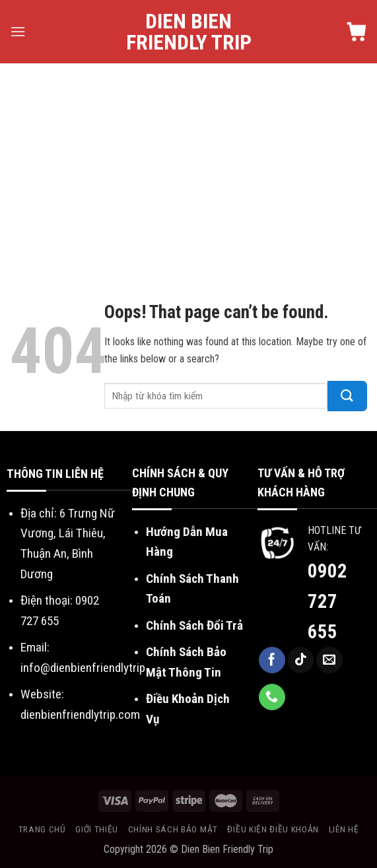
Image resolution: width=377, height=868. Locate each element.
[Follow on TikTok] (301, 660)
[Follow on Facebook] (272, 660)
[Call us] (272, 697)
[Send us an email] (329, 660)
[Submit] (347, 396)
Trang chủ (42, 829)
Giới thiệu (97, 829)
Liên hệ (344, 829)
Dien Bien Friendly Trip (189, 32)
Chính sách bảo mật (173, 829)
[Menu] (18, 31)
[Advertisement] (188, 162)
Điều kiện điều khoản (273, 829)
